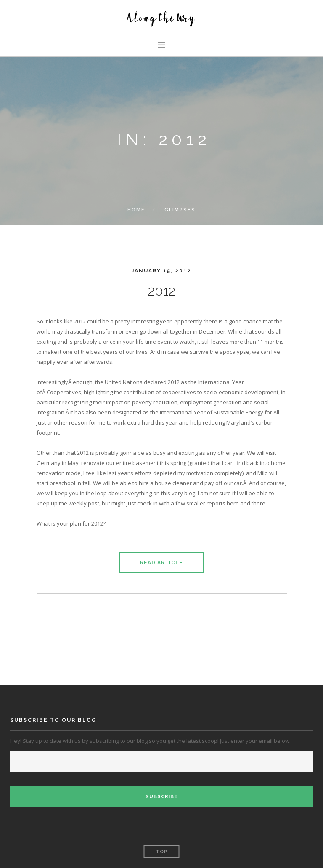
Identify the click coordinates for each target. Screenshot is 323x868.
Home (136, 210)
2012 (162, 291)
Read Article (161, 563)
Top (162, 852)
